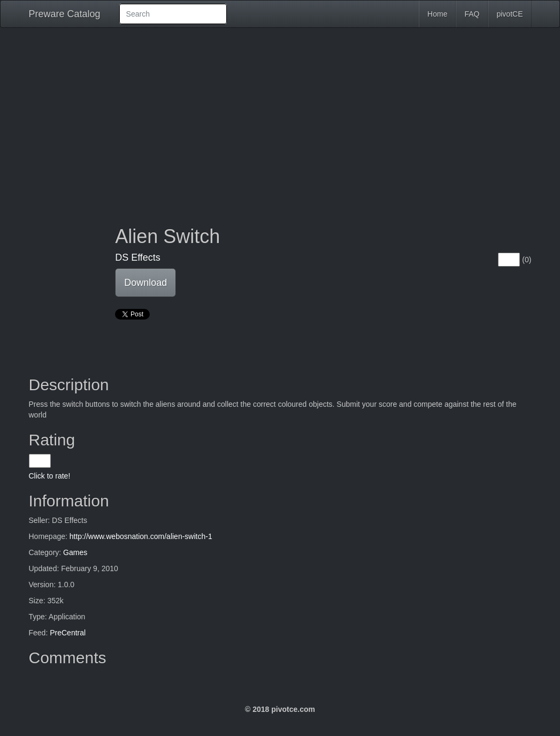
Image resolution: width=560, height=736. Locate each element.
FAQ (472, 14)
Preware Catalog (65, 14)
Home (437, 14)
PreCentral (68, 633)
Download (145, 283)
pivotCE (509, 14)
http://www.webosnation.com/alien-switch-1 (141, 536)
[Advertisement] (280, 119)
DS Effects (138, 257)
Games (75, 552)
